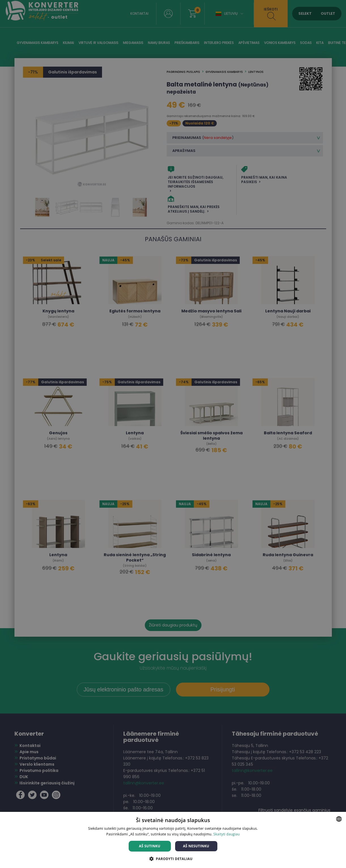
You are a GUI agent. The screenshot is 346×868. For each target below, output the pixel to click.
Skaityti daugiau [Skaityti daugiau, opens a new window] (227, 834)
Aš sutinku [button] (149, 846)
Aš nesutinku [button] (196, 846)
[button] (173, 859)
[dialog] (173, 434)
